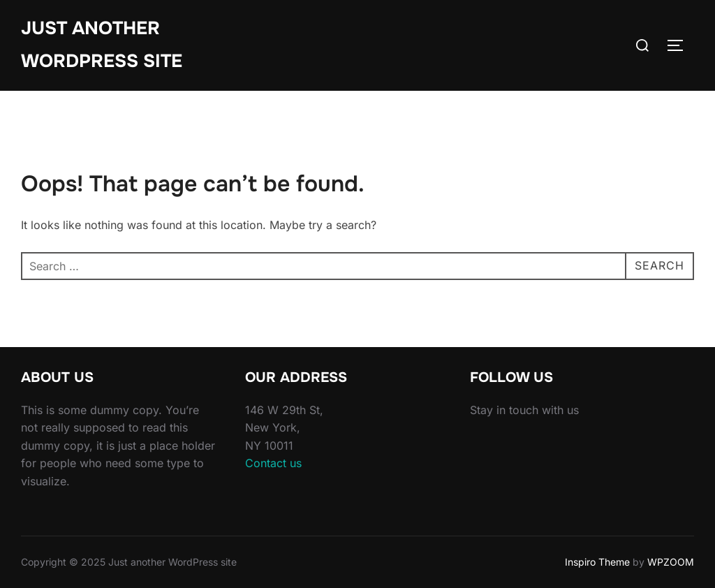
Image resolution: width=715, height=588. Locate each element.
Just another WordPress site (102, 45)
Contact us (273, 463)
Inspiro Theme (597, 562)
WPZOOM (671, 562)
